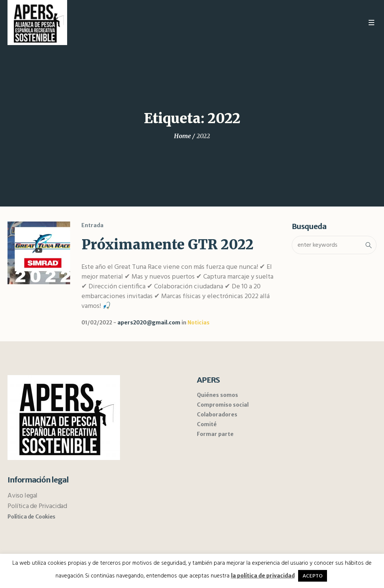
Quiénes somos (217, 395)
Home (182, 136)
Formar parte (215, 434)
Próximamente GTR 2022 (167, 245)
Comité (207, 424)
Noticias (199, 323)
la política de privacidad (263, 576)
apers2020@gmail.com (149, 323)
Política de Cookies (31, 517)
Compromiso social (223, 405)
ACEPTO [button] (313, 576)
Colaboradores (217, 415)
